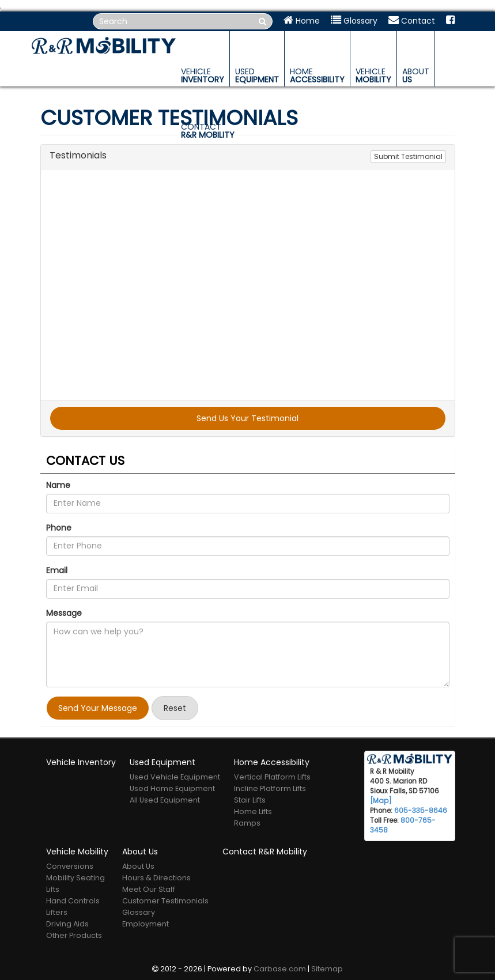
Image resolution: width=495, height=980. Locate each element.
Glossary (354, 21)
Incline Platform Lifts (270, 788)
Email (57, 570)
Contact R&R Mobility (265, 852)
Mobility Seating (75, 878)
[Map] (381, 801)
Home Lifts (253, 811)
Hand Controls (73, 901)
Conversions (70, 866)
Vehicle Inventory (81, 762)
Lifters (57, 912)
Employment (146, 924)
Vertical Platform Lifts (272, 777)
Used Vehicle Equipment (175, 777)
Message (64, 613)
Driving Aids (67, 924)
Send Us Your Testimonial (247, 418)
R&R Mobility (208, 131)
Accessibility (317, 75)
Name (58, 485)
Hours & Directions (156, 878)
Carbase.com (280, 969)
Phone (59, 528)
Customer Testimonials (165, 901)
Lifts (53, 889)
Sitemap (327, 969)
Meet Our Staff (149, 889)
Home (302, 21)
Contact (412, 21)
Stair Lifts (250, 800)
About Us (138, 866)
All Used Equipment (165, 800)
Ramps (247, 823)
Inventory (203, 75)
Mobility (373, 75)
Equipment (257, 75)
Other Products (74, 935)
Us (416, 75)
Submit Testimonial (408, 156)
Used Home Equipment (172, 788)
